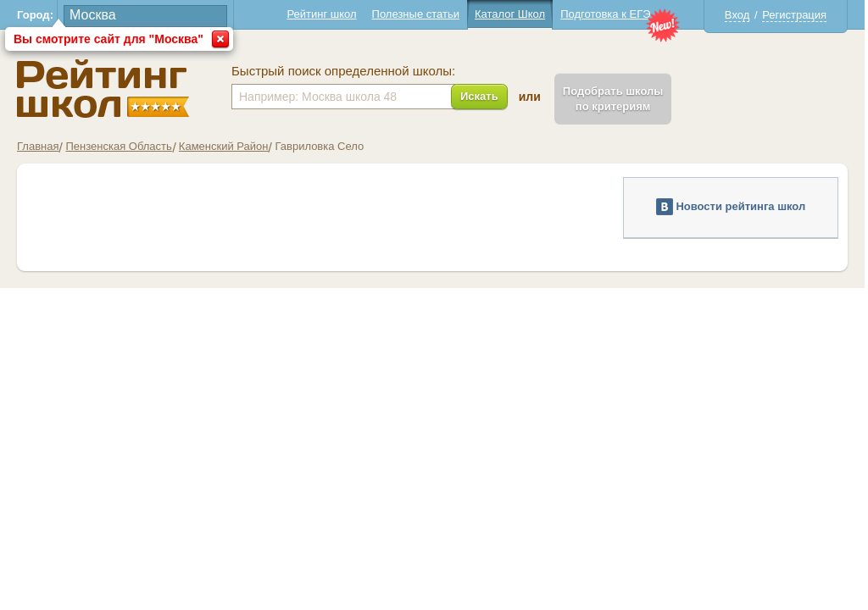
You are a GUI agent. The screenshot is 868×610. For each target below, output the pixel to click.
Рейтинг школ (321, 14)
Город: (35, 15)
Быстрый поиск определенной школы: (343, 71)
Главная (38, 146)
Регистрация (794, 15)
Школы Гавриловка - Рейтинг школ (103, 89)
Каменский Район (224, 146)
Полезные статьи (416, 14)
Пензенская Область (118, 146)
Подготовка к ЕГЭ (605, 14)
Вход (737, 15)
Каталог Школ (510, 14)
